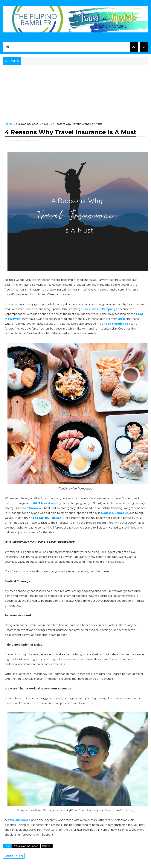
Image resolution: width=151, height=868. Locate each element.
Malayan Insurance (27, 124)
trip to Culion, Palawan (45, 518)
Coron (33, 508)
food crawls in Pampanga (99, 309)
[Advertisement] (75, 94)
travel (46, 124)
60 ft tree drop (44, 503)
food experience (116, 324)
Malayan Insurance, (20, 140)
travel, (36, 140)
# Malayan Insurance (26, 846)
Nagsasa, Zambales (115, 513)
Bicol (121, 319)
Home (9, 124)
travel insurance (19, 820)
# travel (47, 846)
